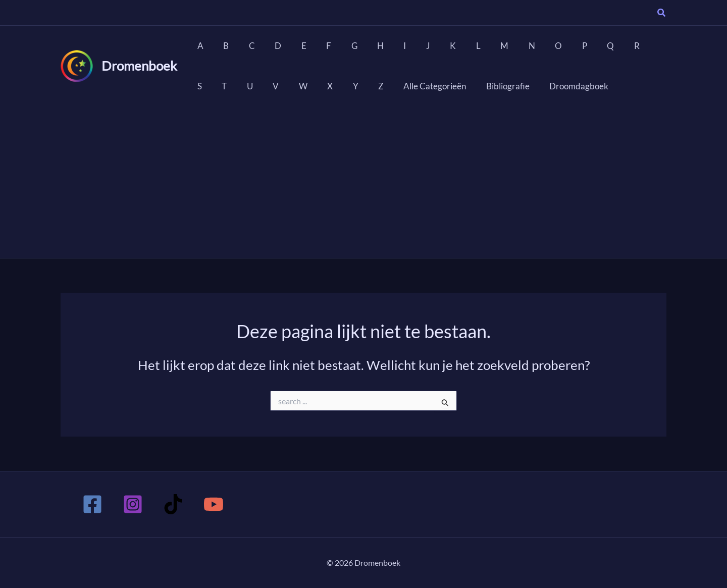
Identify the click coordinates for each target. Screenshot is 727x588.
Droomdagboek (506, 86)
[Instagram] (133, 504)
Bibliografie (438, 86)
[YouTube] (214, 504)
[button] (662, 14)
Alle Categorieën (368, 86)
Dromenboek (139, 66)
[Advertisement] (363, 182)
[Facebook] (92, 504)
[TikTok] (173, 504)
